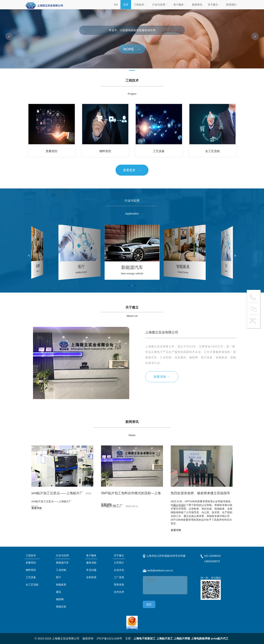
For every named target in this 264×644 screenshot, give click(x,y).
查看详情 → (162, 377)
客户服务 (91, 555)
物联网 (60, 599)
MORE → (132, 49)
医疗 (58, 577)
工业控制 (61, 570)
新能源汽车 (62, 563)
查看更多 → (132, 170)
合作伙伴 (119, 592)
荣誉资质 (119, 585)
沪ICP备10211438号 (109, 638)
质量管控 (31, 563)
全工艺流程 (32, 585)
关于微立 (119, 555)
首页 (126, 5)
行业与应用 (62, 555)
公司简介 (119, 563)
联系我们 (231, 5)
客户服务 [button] (180, 5)
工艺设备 (31, 577)
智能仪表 (61, 607)
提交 (149, 604)
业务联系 (91, 577)
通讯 (58, 592)
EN (116, 5)
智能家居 (61, 585)
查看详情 (36, 508)
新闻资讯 (197, 5)
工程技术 (140, 5)
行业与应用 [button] (160, 5)
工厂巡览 (119, 577)
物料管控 (31, 570)
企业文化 (119, 570)
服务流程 (91, 563)
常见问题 (91, 570)
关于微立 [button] (214, 5)
